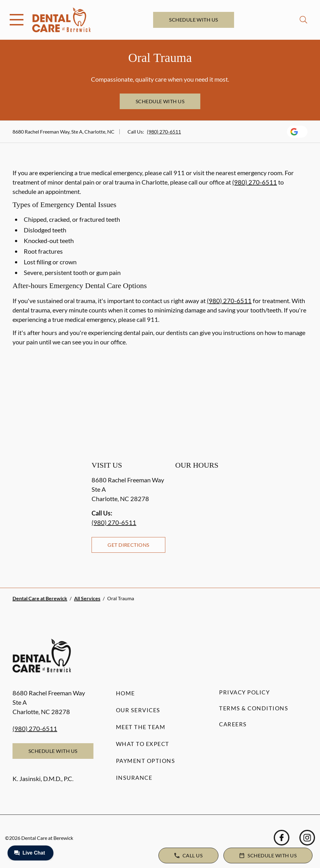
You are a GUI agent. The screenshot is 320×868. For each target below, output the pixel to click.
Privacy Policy (244, 692)
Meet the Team (141, 727)
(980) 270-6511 (164, 132)
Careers (233, 724)
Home (125, 693)
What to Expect (143, 744)
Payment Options (146, 761)
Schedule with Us (194, 20)
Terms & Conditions (254, 708)
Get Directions (128, 545)
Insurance (134, 778)
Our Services (138, 710)
